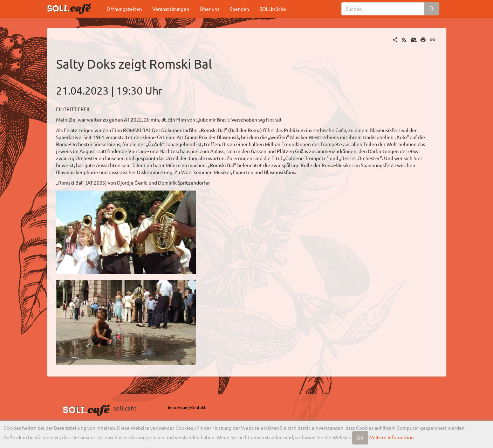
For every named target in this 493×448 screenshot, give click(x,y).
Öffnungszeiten (124, 9)
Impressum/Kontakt (187, 407)
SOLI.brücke (273, 9)
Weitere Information (391, 437)
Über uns (210, 9)
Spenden (239, 9)
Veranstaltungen (171, 9)
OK (360, 438)
